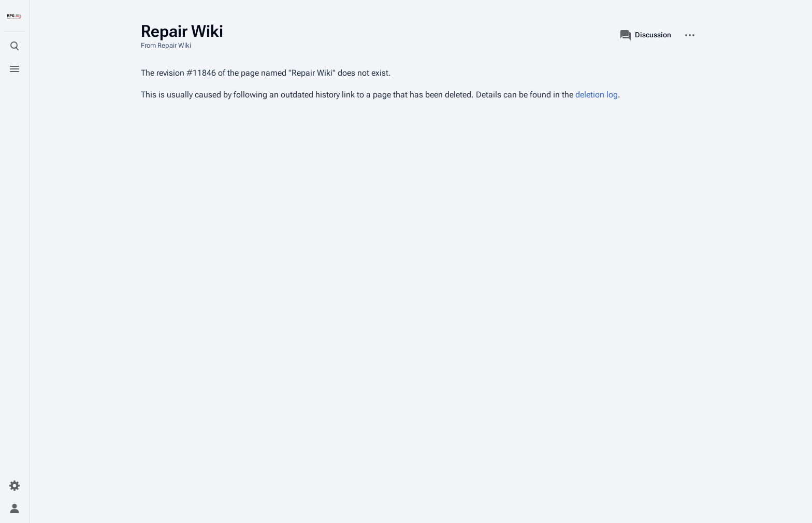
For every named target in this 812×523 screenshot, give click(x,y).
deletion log (597, 95)
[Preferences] (15, 486)
